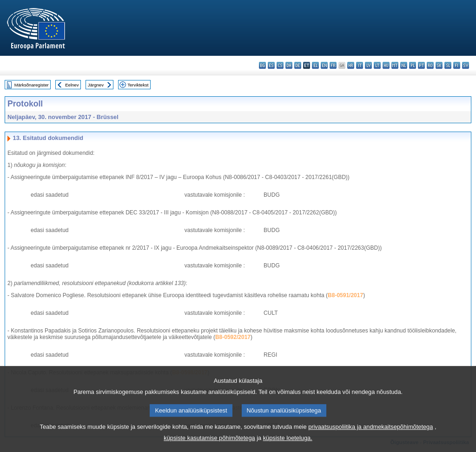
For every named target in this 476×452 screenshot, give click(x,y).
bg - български (262, 65)
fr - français (333, 65)
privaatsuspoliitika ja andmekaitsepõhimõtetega (370, 435)
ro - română (430, 65)
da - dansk (289, 65)
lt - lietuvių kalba (377, 65)
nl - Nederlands (404, 65)
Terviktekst (138, 85)
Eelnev (72, 85)
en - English (324, 65)
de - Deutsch (298, 65)
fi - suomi (457, 65)
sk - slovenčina (439, 65)
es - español (271, 65)
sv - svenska (466, 65)
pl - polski (413, 65)
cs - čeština (280, 65)
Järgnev (96, 85)
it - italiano (360, 65)
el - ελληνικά (315, 65)
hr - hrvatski (351, 65)
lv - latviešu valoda (368, 65)
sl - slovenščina (448, 65)
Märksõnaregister (32, 85)
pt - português (421, 65)
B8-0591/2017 (345, 295)
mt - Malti (395, 65)
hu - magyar (386, 65)
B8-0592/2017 (233, 337)
